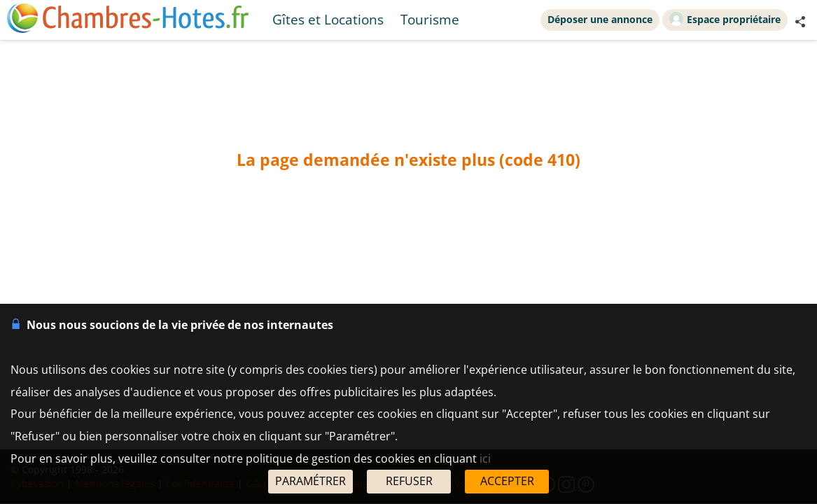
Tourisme (430, 19)
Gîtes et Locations (328, 19)
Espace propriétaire (725, 19)
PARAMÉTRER (310, 481)
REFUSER (409, 481)
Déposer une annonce (600, 19)
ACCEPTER (507, 481)
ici (485, 458)
